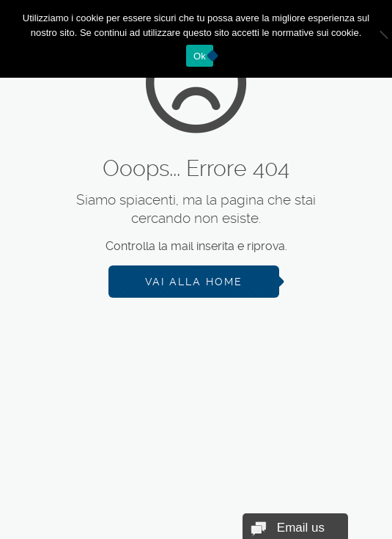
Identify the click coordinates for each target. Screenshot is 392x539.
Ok (200, 56)
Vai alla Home (194, 282)
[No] (374, 39)
